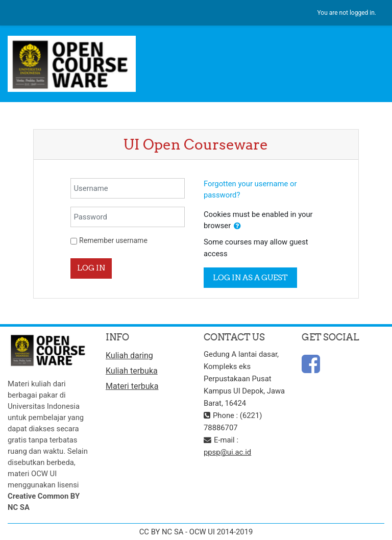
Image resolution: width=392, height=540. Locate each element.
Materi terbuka (132, 386)
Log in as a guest (250, 277)
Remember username (113, 240)
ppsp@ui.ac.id (227, 452)
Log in (91, 268)
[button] (237, 226)
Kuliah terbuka (132, 371)
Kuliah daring (129, 355)
